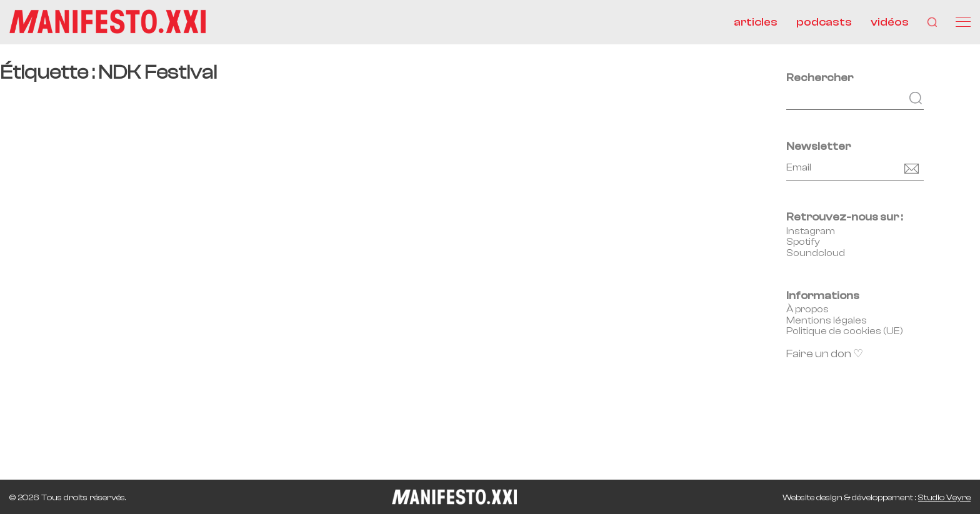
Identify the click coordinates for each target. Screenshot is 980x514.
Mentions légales (827, 320)
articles (756, 22)
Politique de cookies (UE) (845, 331)
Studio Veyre (944, 498)
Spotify (803, 242)
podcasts (824, 22)
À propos (807, 309)
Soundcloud (816, 253)
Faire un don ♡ (825, 354)
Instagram (811, 231)
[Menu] (963, 22)
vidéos (890, 22)
